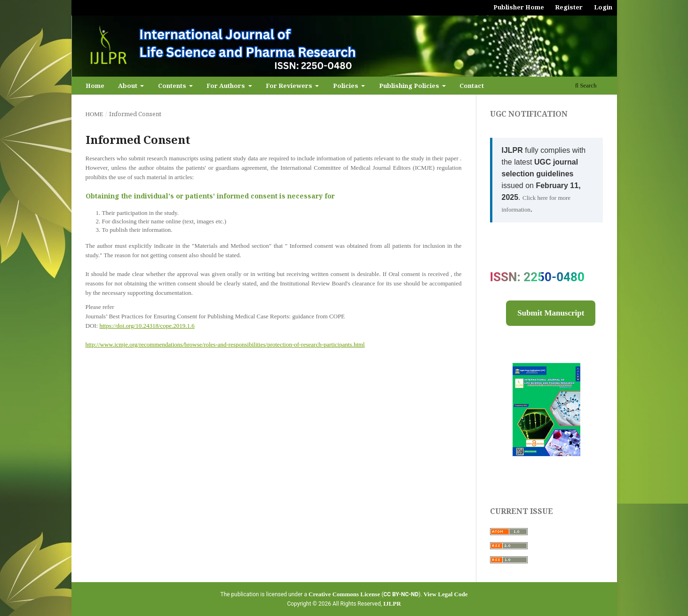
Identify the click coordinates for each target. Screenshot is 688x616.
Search (586, 85)
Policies (346, 86)
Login (603, 7)
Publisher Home (519, 7)
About (128, 86)
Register (569, 7)
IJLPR (392, 604)
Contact (472, 86)
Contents (173, 86)
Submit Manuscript (551, 313)
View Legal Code (445, 594)
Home (95, 86)
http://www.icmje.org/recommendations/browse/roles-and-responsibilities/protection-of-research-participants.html (225, 344)
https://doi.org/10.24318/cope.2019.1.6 (147, 326)
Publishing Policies (410, 86)
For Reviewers (290, 86)
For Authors (226, 86)
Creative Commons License (344, 594)
